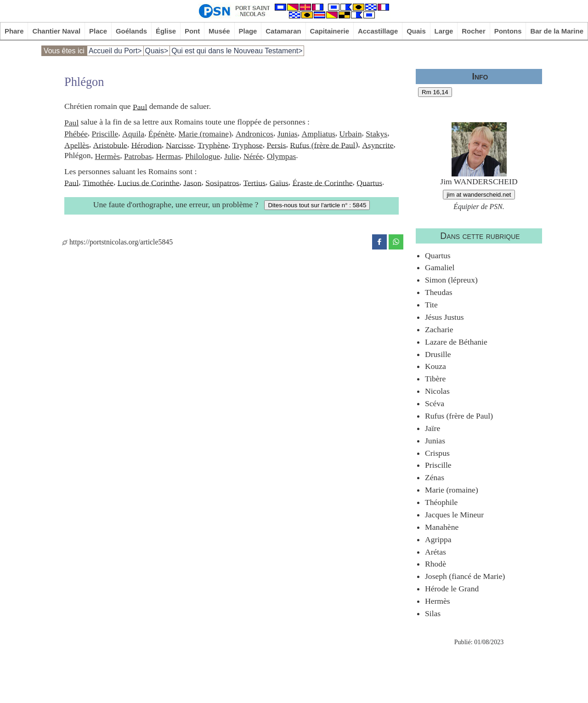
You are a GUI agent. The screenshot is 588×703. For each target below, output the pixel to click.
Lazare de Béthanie (456, 342)
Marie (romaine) (205, 134)
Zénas (435, 477)
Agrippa (438, 539)
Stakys (376, 134)
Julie (232, 156)
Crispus (437, 453)
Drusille (438, 354)
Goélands (131, 31)
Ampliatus (318, 134)
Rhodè (435, 564)
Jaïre (433, 428)
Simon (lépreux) (451, 280)
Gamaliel (440, 267)
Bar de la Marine (557, 31)
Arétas (435, 552)
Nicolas (437, 391)
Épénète (161, 134)
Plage (248, 31)
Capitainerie (330, 31)
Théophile (441, 502)
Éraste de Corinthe (323, 182)
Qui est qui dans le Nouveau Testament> (237, 51)
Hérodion (147, 145)
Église (166, 31)
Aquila (133, 134)
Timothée (98, 182)
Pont (192, 31)
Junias (288, 134)
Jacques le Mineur (454, 515)
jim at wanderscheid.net (479, 195)
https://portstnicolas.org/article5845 (117, 242)
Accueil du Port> (115, 51)
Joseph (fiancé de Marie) (465, 576)
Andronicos (254, 134)
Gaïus (279, 182)
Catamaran (283, 31)
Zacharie (439, 329)
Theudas (439, 292)
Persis (276, 145)
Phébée (76, 134)
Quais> (157, 51)
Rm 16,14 (435, 92)
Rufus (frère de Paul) (459, 416)
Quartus (369, 182)
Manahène (442, 527)
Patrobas (138, 156)
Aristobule (110, 145)
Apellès (77, 145)
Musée (219, 31)
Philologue (203, 156)
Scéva (435, 403)
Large (444, 31)
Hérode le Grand (452, 589)
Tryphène (213, 145)
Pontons (508, 31)
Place (98, 31)
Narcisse (180, 145)
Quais (416, 31)
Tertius (254, 182)
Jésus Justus (444, 317)
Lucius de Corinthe (149, 182)
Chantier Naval (56, 31)
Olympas (282, 156)
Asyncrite (378, 145)
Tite (431, 305)
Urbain (351, 134)
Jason (192, 182)
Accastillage (378, 31)
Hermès (107, 156)
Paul (140, 107)
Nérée (253, 156)
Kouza (435, 366)
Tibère (435, 379)
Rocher (474, 31)
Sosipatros (222, 182)
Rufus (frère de (315, 145)
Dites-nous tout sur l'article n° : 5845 (317, 205)
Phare (14, 31)
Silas (433, 613)
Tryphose (248, 145)
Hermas (168, 156)
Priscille (105, 134)
